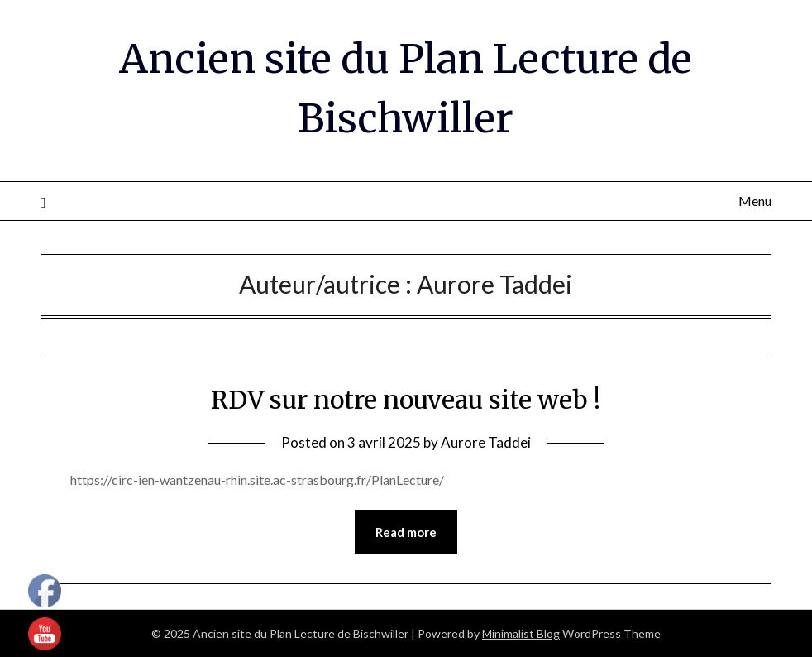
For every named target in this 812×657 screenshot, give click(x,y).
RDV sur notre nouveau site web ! (406, 400)
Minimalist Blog (521, 633)
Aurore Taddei (486, 442)
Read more (406, 532)
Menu (755, 201)
